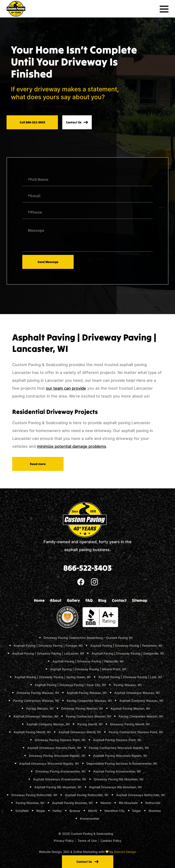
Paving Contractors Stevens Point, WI (136, 732)
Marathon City (115, 811)
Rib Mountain (128, 803)
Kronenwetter (90, 819)
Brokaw (75, 811)
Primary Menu (164, 6)
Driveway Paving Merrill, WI (130, 724)
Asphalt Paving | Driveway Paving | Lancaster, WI (48, 653)
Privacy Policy (64, 841)
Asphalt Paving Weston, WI (130, 708)
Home (39, 600)
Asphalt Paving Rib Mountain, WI (58, 787)
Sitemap (140, 600)
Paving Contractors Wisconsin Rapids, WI (119, 748)
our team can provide (66, 388)
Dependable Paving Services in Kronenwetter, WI (122, 763)
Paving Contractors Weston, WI (88, 716)
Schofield (22, 811)
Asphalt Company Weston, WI (48, 724)
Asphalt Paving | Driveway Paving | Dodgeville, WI (128, 653)
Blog (102, 600)
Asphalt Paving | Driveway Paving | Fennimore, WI (126, 646)
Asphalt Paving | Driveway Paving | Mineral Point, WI (88, 669)
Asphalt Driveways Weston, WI (36, 716)
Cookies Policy (111, 841)
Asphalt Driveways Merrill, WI (80, 732)
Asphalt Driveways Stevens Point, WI (54, 748)
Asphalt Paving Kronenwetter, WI (117, 771)
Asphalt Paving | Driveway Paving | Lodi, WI (130, 677)
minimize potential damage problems (72, 446)
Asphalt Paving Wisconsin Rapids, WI (120, 756)
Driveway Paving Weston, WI (82, 708)
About (56, 600)
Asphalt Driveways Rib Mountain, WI (115, 787)
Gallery (73, 600)
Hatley (57, 811)
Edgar (137, 811)
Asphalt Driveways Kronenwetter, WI (60, 779)
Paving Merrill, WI (90, 724)
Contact (119, 600)
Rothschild (153, 803)
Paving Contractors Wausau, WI (36, 701)
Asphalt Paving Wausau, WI (87, 693)
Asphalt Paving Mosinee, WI (72, 803)
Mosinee (155, 811)
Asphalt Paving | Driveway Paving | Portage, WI (48, 646)
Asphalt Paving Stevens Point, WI (117, 740)
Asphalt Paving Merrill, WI (32, 732)
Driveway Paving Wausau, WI (38, 693)
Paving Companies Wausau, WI (89, 701)
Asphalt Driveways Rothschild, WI (140, 795)
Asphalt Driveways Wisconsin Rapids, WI (49, 763)
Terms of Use (87, 841)
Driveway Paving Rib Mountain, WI (119, 779)
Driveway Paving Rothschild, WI (34, 795)
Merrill (92, 811)
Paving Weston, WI (40, 708)
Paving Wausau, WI (128, 685)
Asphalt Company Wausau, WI (141, 701)
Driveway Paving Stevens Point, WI (60, 740)
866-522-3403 (87, 568)
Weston (106, 803)
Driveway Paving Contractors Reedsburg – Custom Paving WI (88, 638)
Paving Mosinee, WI (30, 803)
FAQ (89, 600)
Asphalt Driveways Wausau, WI (137, 693)
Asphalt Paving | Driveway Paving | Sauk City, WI (70, 685)
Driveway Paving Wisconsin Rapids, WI (57, 756)
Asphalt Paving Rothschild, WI (87, 795)
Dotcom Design (125, 852)
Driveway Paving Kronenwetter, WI (60, 771)
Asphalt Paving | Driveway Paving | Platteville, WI (88, 661)
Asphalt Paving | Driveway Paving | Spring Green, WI (53, 677)
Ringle (41, 811)
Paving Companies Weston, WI (141, 716)
